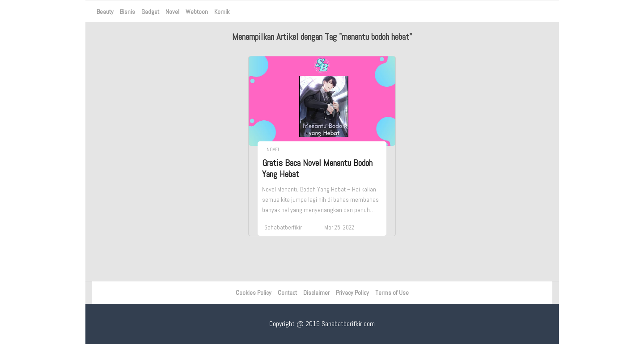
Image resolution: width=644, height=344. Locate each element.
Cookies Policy (254, 293)
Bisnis (127, 12)
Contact (287, 293)
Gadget (150, 12)
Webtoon (197, 12)
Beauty (105, 12)
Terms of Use (392, 293)
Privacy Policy (352, 293)
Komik (222, 12)
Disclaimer (316, 293)
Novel (172, 12)
